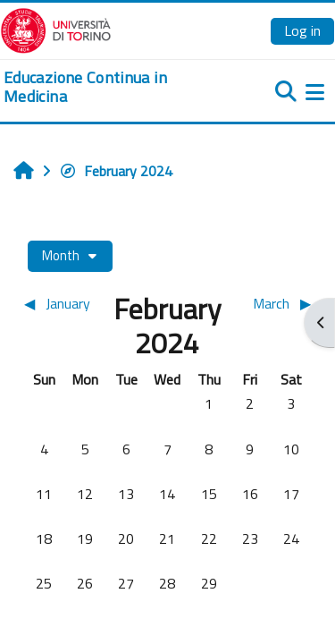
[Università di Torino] (56, 29)
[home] (112, 87)
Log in (302, 30)
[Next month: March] (276, 303)
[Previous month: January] (59, 303)
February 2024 (116, 171)
